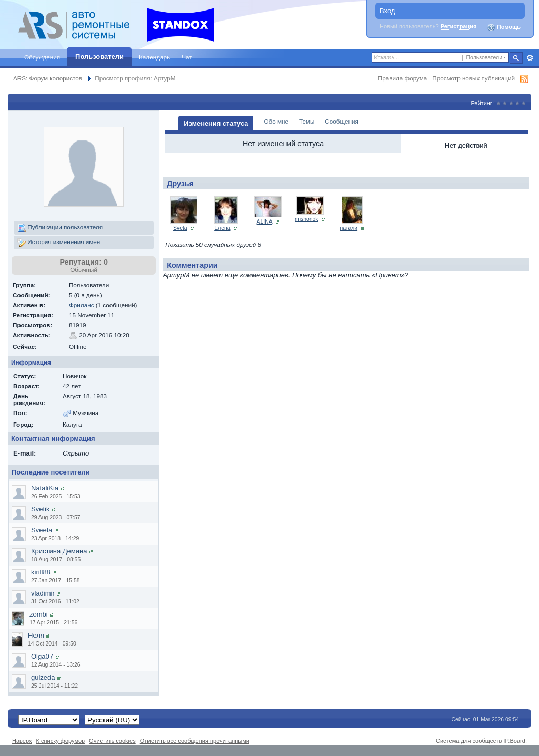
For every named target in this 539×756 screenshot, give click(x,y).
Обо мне (276, 121)
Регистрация (459, 26)
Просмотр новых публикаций (473, 78)
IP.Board (514, 741)
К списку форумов (61, 741)
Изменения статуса (216, 123)
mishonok (306, 219)
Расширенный (530, 58)
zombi (39, 614)
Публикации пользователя (60, 228)
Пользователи (99, 57)
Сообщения (341, 121)
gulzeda (43, 677)
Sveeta (42, 530)
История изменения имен (59, 243)
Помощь (504, 27)
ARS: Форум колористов (48, 78)
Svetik (40, 509)
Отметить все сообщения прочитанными (195, 741)
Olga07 (42, 656)
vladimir (43, 593)
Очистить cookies (112, 741)
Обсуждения (42, 57)
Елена (222, 228)
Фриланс (82, 305)
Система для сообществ (469, 741)
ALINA (264, 222)
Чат (187, 57)
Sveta (180, 228)
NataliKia (45, 488)
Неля (36, 635)
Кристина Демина (59, 551)
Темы (307, 121)
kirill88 (41, 572)
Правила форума (402, 78)
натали (349, 228)
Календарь (154, 57)
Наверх (22, 741)
